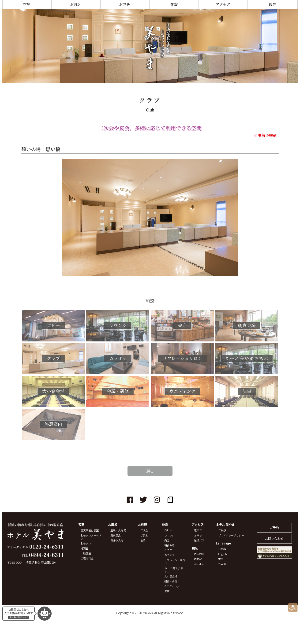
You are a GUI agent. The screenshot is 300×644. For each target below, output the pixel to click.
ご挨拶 (222, 530)
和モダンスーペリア (91, 537)
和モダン (86, 543)
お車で (198, 535)
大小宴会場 (171, 576)
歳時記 (198, 559)
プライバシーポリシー (231, 535)
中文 (221, 559)
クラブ (168, 550)
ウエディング (172, 586)
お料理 (125, 4)
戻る (150, 471)
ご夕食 (144, 530)
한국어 (222, 564)
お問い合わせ (274, 539)
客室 (27, 4)
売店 (167, 540)
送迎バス (199, 540)
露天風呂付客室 (90, 530)
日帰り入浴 (117, 540)
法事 (167, 591)
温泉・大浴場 (118, 530)
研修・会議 (171, 581)
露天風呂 (116, 535)
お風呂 (76, 4)
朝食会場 (169, 545)
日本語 (222, 549)
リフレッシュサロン (175, 562)
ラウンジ (169, 535)
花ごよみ (199, 564)
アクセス (223, 4)
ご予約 (274, 527)
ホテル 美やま (225, 525)
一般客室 (86, 553)
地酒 (143, 540)
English (223, 554)
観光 (273, 4)
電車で (198, 530)
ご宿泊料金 (87, 558)
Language (223, 543)
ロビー (168, 530)
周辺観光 (199, 554)
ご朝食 (144, 535)
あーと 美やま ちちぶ (174, 570)
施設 (174, 4)
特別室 (84, 548)
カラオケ (169, 555)
